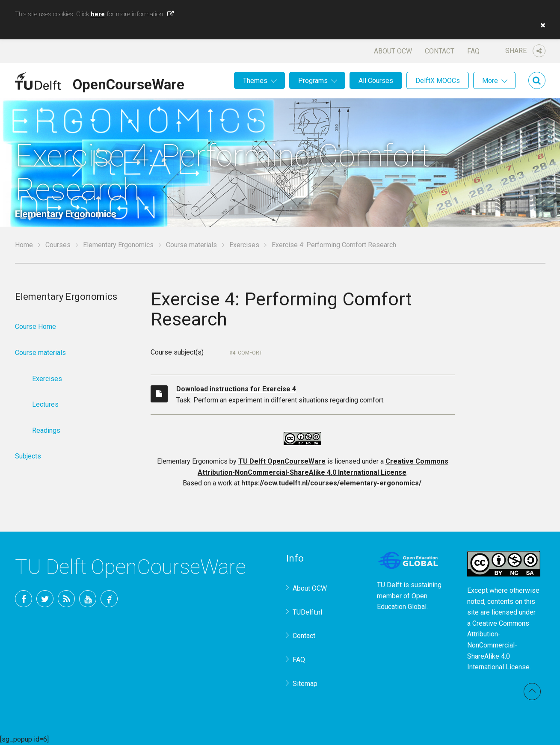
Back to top (532, 692)
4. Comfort (247, 353)
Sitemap (305, 684)
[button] (541, 25)
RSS (66, 599)
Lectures (45, 404)
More (490, 81)
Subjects (28, 456)
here (98, 14)
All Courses (376, 81)
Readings (46, 430)
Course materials (191, 245)
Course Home (36, 327)
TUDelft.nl (307, 612)
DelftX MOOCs (438, 81)
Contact (440, 51)
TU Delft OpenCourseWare (282, 461)
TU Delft (109, 599)
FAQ (473, 51)
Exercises (244, 245)
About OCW (393, 51)
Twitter (45, 599)
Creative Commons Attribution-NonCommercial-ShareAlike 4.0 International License (498, 645)
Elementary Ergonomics (118, 245)
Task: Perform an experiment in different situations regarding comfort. (316, 394)
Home (24, 245)
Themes (255, 81)
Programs (313, 81)
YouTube (88, 599)
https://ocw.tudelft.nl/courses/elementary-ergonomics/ (331, 483)
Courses (58, 245)
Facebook (24, 599)
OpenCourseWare (129, 83)
